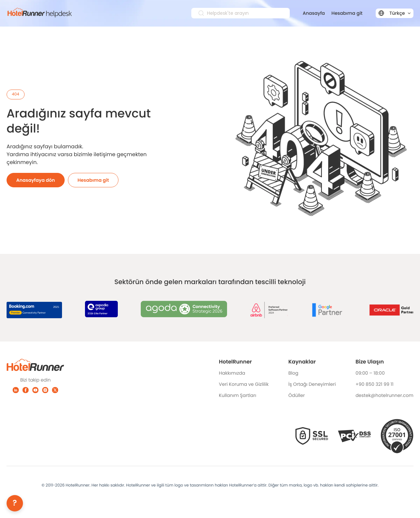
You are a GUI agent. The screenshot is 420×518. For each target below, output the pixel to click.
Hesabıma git (347, 13)
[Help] (15, 503)
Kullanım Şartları (238, 395)
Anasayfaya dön (36, 180)
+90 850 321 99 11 (374, 384)
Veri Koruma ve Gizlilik (244, 384)
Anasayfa (314, 13)
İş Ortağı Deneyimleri (312, 384)
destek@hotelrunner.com (384, 395)
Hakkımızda (232, 373)
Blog (293, 373)
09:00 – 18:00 (370, 373)
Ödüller (297, 395)
